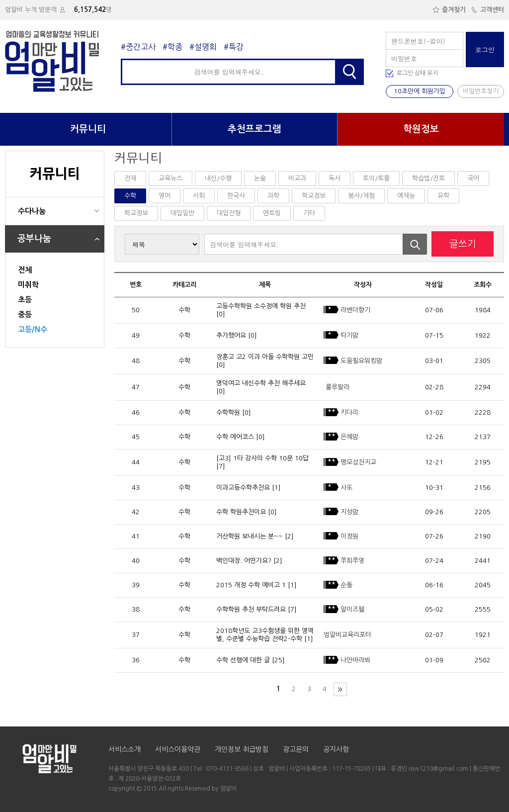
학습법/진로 (428, 178)
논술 (260, 178)
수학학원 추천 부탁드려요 (251, 609)
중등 (25, 315)
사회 (199, 196)
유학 (443, 196)
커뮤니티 (88, 129)
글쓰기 (463, 244)
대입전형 (229, 213)
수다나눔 (32, 211)
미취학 (28, 285)
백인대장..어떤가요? (244, 561)
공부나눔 (34, 239)
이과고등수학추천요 (243, 488)
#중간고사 (138, 47)
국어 (473, 178)
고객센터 (487, 10)
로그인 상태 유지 (417, 73)
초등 (25, 300)
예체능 (406, 196)
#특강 (234, 47)
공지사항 (336, 749)
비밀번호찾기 (481, 91)
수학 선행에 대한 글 (243, 660)
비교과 (297, 178)
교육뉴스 (170, 178)
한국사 (236, 196)
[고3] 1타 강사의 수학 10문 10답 (262, 458)
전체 (25, 270)
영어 (165, 196)
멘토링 (272, 213)
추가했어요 (231, 335)
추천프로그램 (254, 129)
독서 (335, 178)
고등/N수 (33, 329)
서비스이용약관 (178, 749)
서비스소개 (125, 749)
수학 (130, 196)
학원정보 (421, 129)
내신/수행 (218, 178)
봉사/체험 (361, 196)
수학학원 (228, 412)
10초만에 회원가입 (420, 91)
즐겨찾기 (449, 10)
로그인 (485, 49)
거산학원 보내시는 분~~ (250, 536)
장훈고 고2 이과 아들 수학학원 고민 (265, 357)
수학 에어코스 (235, 437)
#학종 (172, 47)
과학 (273, 196)
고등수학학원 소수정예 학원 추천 (261, 306)
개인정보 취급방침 (242, 749)
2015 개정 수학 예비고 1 (251, 585)
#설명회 (203, 47)
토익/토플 (376, 178)
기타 (309, 213)
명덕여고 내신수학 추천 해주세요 (261, 383)
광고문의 (296, 749)
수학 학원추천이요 (241, 512)
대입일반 (182, 213)
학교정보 (314, 196)
